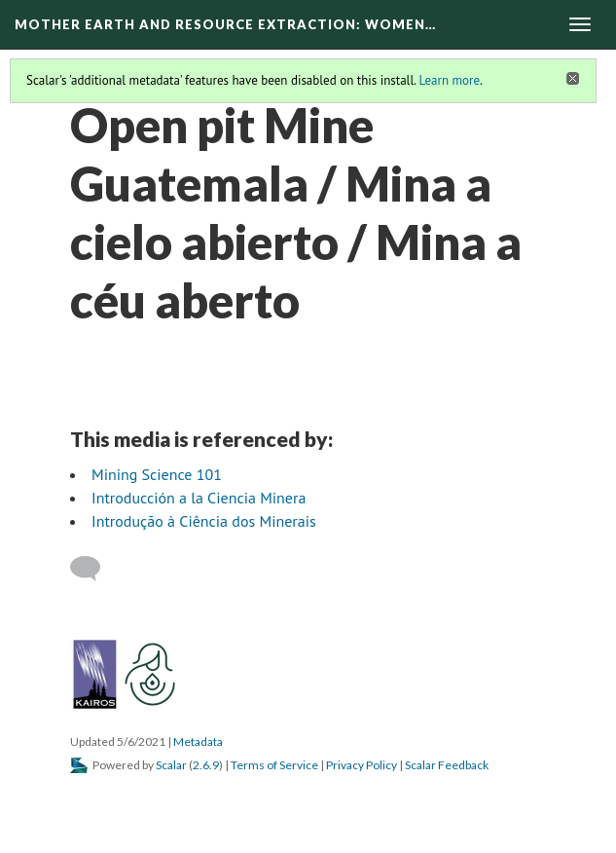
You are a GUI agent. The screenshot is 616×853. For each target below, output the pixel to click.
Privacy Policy (362, 765)
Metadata (198, 742)
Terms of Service (274, 765)
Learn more (449, 80)
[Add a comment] (94, 569)
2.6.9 (206, 765)
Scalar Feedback (447, 765)
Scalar (171, 765)
